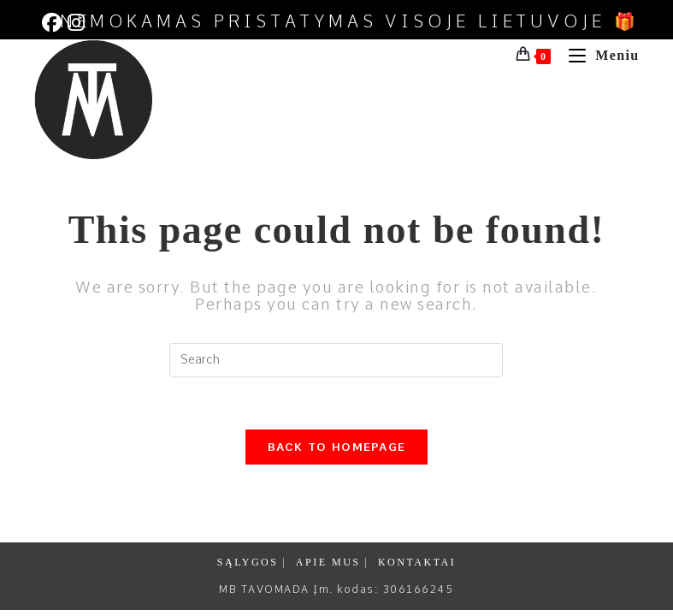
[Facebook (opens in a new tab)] (53, 23)
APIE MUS (328, 562)
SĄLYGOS (248, 562)
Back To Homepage (337, 447)
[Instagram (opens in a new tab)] (75, 23)
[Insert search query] (336, 360)
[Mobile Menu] (598, 55)
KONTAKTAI (417, 562)
